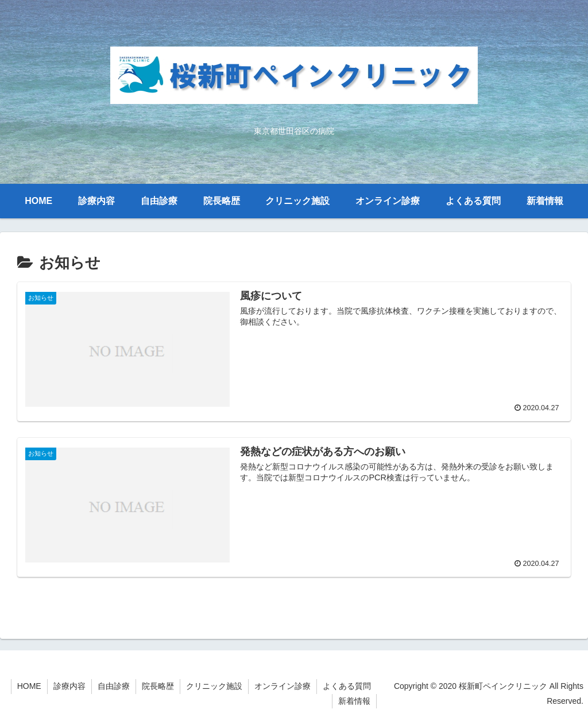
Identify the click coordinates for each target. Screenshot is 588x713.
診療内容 (69, 686)
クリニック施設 (214, 686)
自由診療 (114, 686)
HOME (29, 686)
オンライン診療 (283, 686)
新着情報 (354, 701)
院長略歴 (158, 686)
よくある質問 (347, 686)
